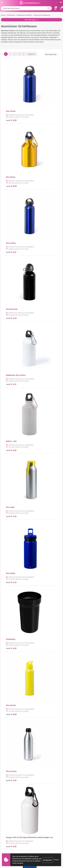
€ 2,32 (39, 495)
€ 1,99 (11, 495)
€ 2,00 (39, 274)
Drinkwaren (11, 15)
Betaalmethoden (7, 846)
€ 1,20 (11, 274)
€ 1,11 (11, 186)
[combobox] (26, 8)
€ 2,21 (39, 539)
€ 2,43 (39, 451)
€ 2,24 (11, 451)
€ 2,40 (39, 583)
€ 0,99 (39, 98)
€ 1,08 (11, 98)
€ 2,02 (11, 362)
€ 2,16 (11, 406)
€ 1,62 (39, 186)
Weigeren (57, 860)
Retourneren (6, 849)
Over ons (36, 815)
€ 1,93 (39, 406)
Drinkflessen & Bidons (24, 15)
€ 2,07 (39, 362)
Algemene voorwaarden (41, 843)
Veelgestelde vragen (40, 818)
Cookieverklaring (39, 846)
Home (3, 15)
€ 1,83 (39, 318)
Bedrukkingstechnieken (41, 821)
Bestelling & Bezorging (9, 843)
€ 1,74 (11, 230)
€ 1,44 (39, 142)
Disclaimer (36, 852)
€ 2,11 (11, 539)
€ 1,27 (11, 142)
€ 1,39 (11, 318)
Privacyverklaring (39, 849)
